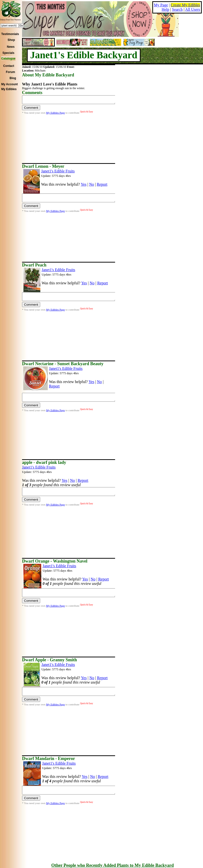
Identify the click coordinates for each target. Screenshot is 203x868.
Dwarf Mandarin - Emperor (48, 759)
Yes (84, 184)
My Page (161, 5)
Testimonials (10, 34)
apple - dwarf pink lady (44, 462)
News (11, 47)
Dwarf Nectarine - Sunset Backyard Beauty (63, 364)
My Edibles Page (55, 114)
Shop (11, 40)
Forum (10, 72)
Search (177, 9)
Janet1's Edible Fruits (58, 171)
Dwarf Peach (34, 265)
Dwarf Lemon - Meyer (43, 166)
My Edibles (9, 89)
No (92, 184)
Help (165, 9)
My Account (10, 84)
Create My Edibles (185, 5)
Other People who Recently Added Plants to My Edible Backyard (112, 865)
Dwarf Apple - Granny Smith (49, 660)
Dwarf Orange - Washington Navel (55, 561)
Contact (9, 66)
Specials (8, 53)
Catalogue (8, 59)
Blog (13, 78)
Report (102, 184)
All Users (193, 9)
